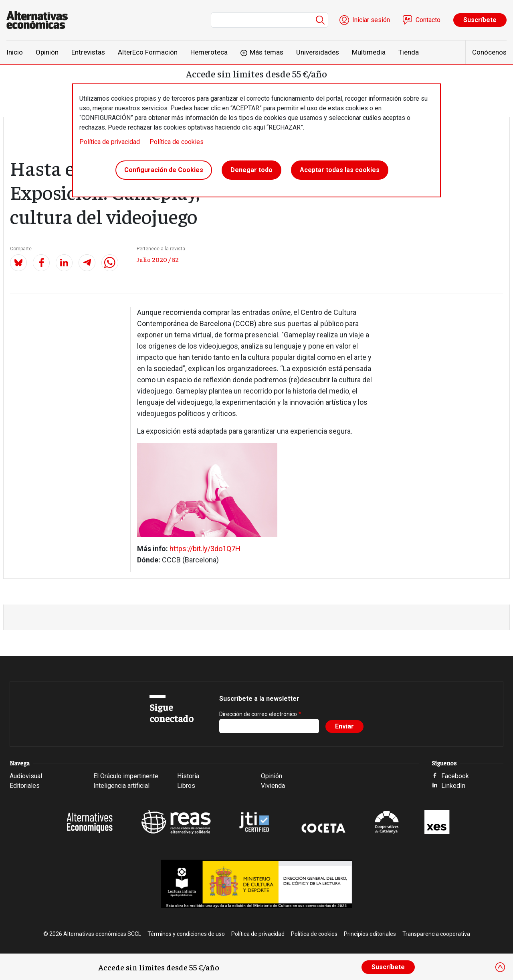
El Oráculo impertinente (126, 776)
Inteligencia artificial (121, 786)
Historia (188, 776)
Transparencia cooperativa (436, 934)
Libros (186, 786)
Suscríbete (480, 20)
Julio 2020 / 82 (158, 259)
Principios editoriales (370, 934)
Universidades (318, 52)
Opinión (47, 52)
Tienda (409, 52)
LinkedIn (453, 786)
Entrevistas (88, 52)
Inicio (15, 52)
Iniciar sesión (371, 20)
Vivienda (273, 786)
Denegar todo (251, 170)
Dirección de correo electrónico (258, 714)
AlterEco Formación (148, 52)
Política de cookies (177, 142)
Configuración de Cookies (164, 170)
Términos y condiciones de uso (186, 934)
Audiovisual (26, 776)
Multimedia (369, 52)
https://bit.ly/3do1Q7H (205, 549)
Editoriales (25, 786)
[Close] (500, 967)
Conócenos (489, 52)
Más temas (267, 52)
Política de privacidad (110, 142)
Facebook (455, 776)
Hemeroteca (209, 52)
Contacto (428, 20)
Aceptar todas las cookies (340, 170)
